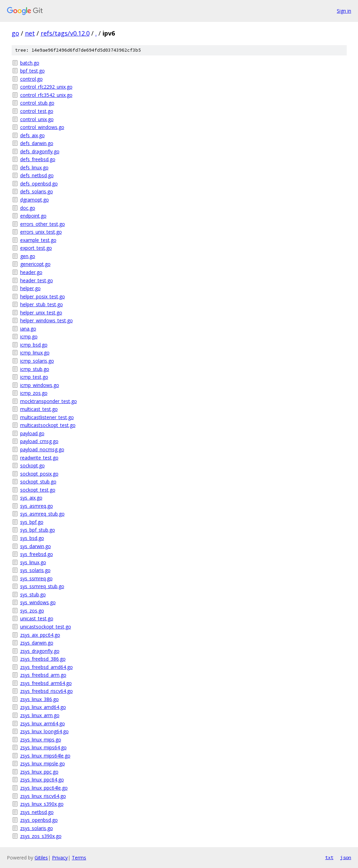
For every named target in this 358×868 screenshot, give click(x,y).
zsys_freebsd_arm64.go (46, 683)
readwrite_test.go (39, 458)
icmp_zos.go (34, 393)
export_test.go (36, 248)
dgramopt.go (35, 200)
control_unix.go (37, 119)
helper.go (30, 288)
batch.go (30, 63)
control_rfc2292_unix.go (46, 87)
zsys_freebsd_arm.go (43, 675)
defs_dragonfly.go (40, 151)
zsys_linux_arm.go (40, 715)
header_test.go (37, 280)
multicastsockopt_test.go (48, 425)
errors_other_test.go (43, 224)
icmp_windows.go (40, 385)
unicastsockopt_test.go (46, 627)
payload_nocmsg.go (42, 449)
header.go (31, 272)
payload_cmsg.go (39, 441)
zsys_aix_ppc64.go (40, 635)
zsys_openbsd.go (39, 820)
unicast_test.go (37, 618)
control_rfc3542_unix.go (46, 95)
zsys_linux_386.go (39, 699)
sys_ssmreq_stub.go (42, 586)
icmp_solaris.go (37, 361)
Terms (79, 858)
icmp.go (29, 336)
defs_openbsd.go (39, 184)
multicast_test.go (39, 409)
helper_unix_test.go (41, 313)
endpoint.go (33, 216)
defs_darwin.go (37, 143)
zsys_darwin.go (37, 643)
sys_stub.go (33, 594)
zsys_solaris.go (37, 828)
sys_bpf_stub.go (38, 530)
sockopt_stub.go (38, 482)
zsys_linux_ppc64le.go (44, 788)
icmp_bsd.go (34, 345)
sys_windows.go (38, 602)
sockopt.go (32, 465)
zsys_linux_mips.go (41, 740)
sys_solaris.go (35, 570)
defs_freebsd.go (38, 159)
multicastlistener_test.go (47, 417)
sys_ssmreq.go (36, 578)
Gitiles (41, 858)
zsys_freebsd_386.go (43, 659)
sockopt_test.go (38, 490)
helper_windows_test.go (47, 320)
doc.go (28, 208)
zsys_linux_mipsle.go (43, 763)
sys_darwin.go (36, 546)
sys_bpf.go (32, 522)
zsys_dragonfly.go (40, 651)
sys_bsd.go (32, 538)
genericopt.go (35, 264)
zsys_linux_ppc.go (39, 772)
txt (329, 857)
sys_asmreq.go (37, 506)
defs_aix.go (32, 135)
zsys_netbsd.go (37, 812)
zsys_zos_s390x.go (41, 836)
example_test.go (38, 240)
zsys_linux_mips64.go (43, 747)
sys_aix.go (31, 498)
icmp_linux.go (35, 353)
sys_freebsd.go (37, 554)
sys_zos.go (32, 611)
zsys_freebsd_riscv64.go (47, 691)
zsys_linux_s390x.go (42, 804)
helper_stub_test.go (42, 304)
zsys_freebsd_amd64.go (47, 667)
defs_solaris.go (37, 191)
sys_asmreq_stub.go (42, 514)
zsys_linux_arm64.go (43, 723)
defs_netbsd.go (37, 175)
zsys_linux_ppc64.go (42, 780)
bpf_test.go (32, 71)
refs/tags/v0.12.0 (65, 33)
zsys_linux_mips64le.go (45, 756)
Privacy (60, 858)
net (30, 33)
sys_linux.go (33, 562)
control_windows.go (42, 127)
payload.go (32, 433)
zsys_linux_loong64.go (44, 731)
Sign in (344, 11)
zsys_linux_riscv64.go (43, 796)
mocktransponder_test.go (49, 401)
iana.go (28, 329)
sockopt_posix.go (39, 474)
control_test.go (37, 111)
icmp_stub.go (35, 369)
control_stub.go (37, 103)
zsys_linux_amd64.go (43, 707)
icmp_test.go (34, 377)
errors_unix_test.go (41, 232)
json (346, 857)
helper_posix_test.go (43, 296)
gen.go (28, 256)
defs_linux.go (34, 167)
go (15, 33)
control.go (31, 79)
